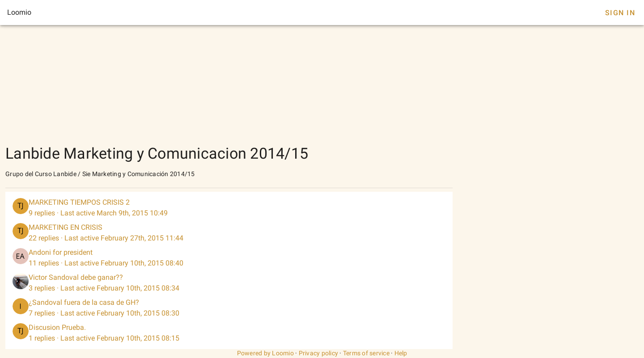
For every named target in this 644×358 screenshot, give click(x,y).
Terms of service (366, 353)
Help (401, 353)
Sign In (620, 13)
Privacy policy (319, 353)
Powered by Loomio (265, 353)
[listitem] (229, 208)
